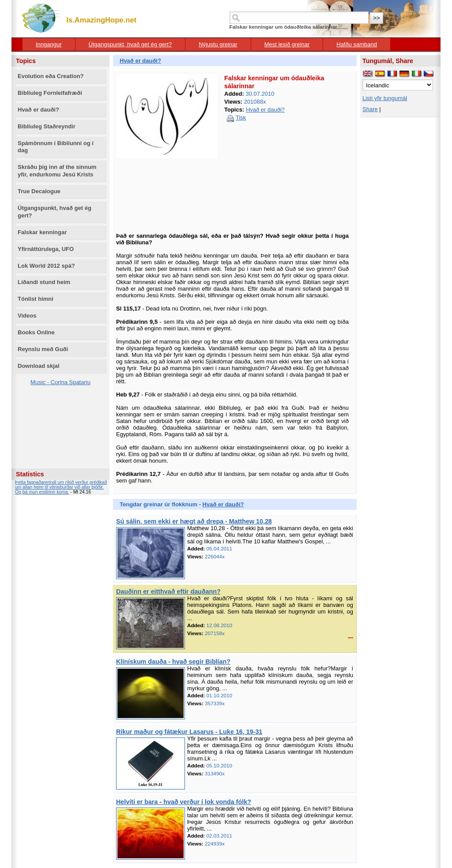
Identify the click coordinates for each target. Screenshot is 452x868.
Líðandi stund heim (44, 282)
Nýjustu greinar (218, 44)
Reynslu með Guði (43, 349)
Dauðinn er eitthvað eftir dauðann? (168, 591)
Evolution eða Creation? (51, 76)
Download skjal (39, 366)
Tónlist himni (36, 299)
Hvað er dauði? (38, 110)
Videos (27, 316)
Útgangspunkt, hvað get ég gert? (130, 44)
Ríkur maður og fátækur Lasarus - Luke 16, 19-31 (189, 732)
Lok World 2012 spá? (46, 266)
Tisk (241, 118)
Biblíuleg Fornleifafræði (50, 93)
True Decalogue (39, 191)
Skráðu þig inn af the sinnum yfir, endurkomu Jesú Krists (57, 171)
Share (370, 109)
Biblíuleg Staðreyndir (47, 126)
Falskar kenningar (42, 232)
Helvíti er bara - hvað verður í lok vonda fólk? (184, 802)
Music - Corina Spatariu (60, 382)
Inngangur (49, 44)
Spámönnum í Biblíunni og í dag (56, 147)
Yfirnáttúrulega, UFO (46, 249)
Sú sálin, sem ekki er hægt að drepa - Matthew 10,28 (194, 521)
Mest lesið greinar (287, 44)
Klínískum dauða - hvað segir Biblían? (173, 662)
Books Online (36, 332)
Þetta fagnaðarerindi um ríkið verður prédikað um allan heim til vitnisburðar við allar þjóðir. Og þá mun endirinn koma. (61, 487)
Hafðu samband (357, 44)
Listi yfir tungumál (385, 98)
